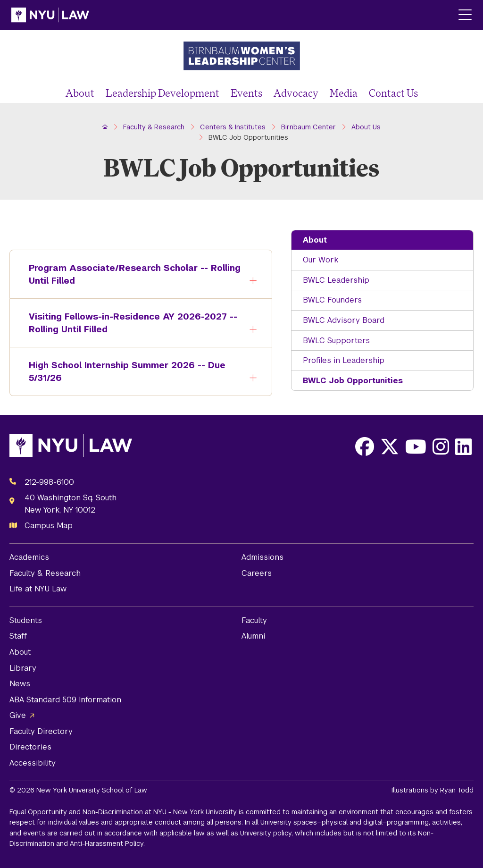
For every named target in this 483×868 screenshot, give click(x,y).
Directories (30, 747)
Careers (257, 573)
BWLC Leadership (336, 280)
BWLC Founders (332, 300)
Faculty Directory (41, 731)
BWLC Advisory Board (344, 320)
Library (23, 668)
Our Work (321, 260)
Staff (18, 636)
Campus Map (49, 526)
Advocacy (296, 93)
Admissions (262, 557)
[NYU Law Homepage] (50, 15)
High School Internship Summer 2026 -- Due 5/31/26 (120, 372)
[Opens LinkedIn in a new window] (463, 447)
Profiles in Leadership (344, 360)
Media (344, 93)
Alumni (253, 636)
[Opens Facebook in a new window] (365, 447)
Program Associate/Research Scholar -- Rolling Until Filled (128, 275)
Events (246, 93)
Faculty (254, 620)
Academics (29, 557)
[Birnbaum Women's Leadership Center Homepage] (241, 57)
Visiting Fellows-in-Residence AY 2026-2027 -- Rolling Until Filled (126, 324)
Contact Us (393, 93)
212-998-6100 (49, 482)
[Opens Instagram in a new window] (441, 447)
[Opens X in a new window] (390, 447)
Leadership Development (162, 93)
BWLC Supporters (336, 341)
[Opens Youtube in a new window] (416, 447)
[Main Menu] (465, 15)
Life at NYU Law (38, 589)
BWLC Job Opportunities (353, 381)
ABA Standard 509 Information (65, 700)
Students (26, 620)
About (80, 93)
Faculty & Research (45, 573)
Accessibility (33, 763)
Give (18, 715)
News (20, 684)
